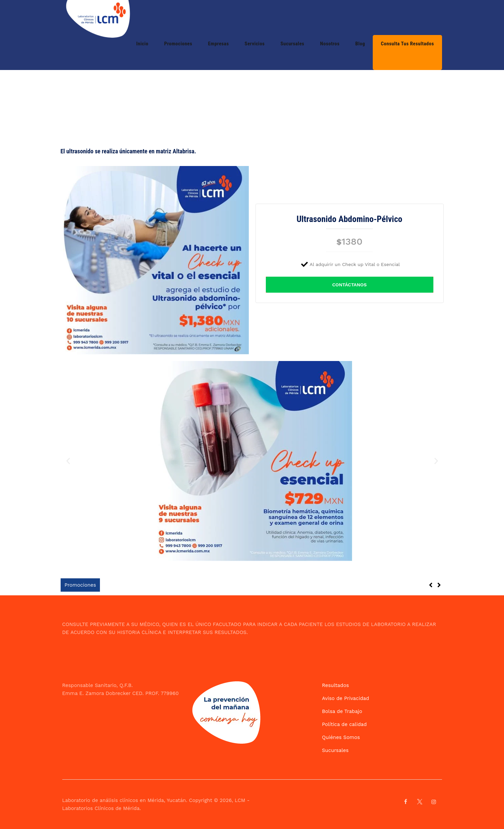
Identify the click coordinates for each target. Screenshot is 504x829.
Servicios (289, 17)
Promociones (229, 17)
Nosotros (349, 17)
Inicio (201, 17)
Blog (372, 17)
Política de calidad (344, 724)
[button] (68, 461)
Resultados (336, 685)
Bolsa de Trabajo (342, 711)
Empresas (261, 17)
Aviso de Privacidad (346, 698)
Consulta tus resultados (411, 17)
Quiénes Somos (341, 737)
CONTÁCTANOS (349, 285)
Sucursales (320, 17)
